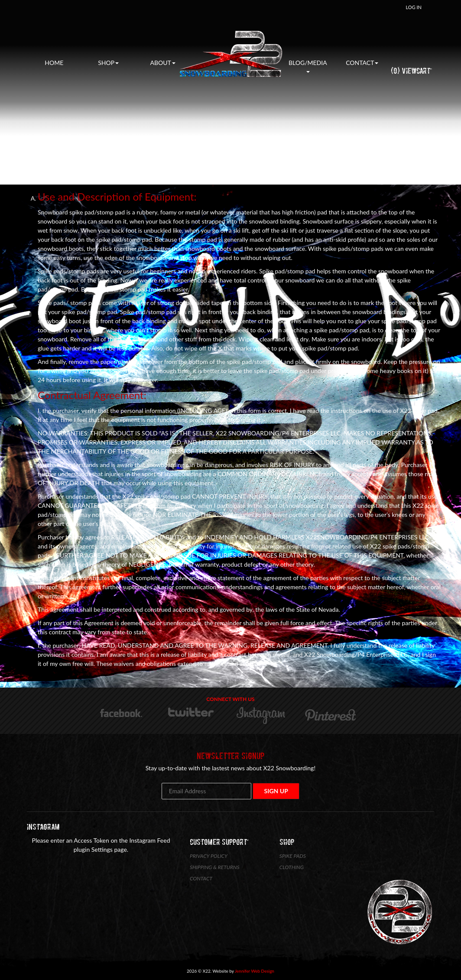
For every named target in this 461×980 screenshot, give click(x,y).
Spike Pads (293, 856)
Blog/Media (308, 66)
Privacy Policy (209, 856)
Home (54, 63)
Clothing (292, 867)
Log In (414, 7)
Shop (108, 63)
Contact (362, 63)
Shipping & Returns (215, 867)
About (163, 63)
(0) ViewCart (411, 71)
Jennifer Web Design (255, 971)
